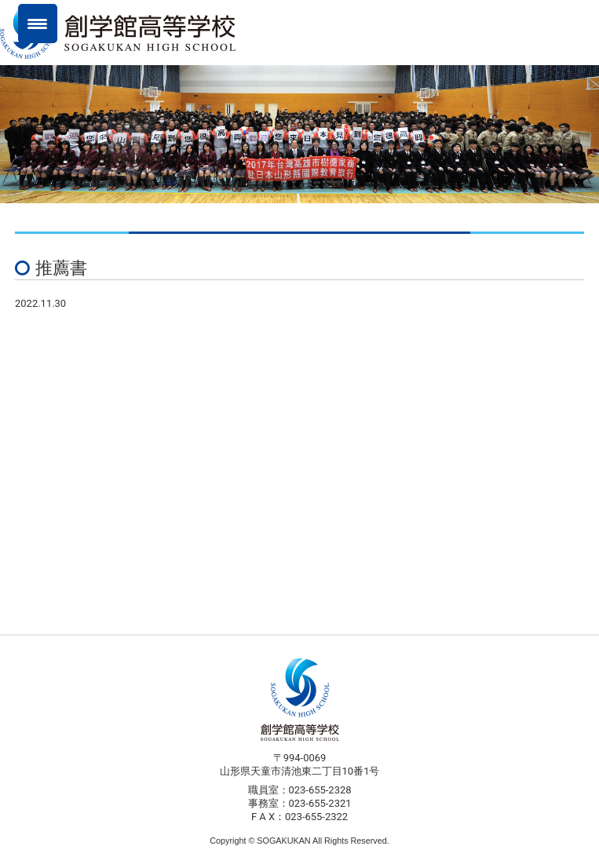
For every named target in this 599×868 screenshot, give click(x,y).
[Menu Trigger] (38, 24)
